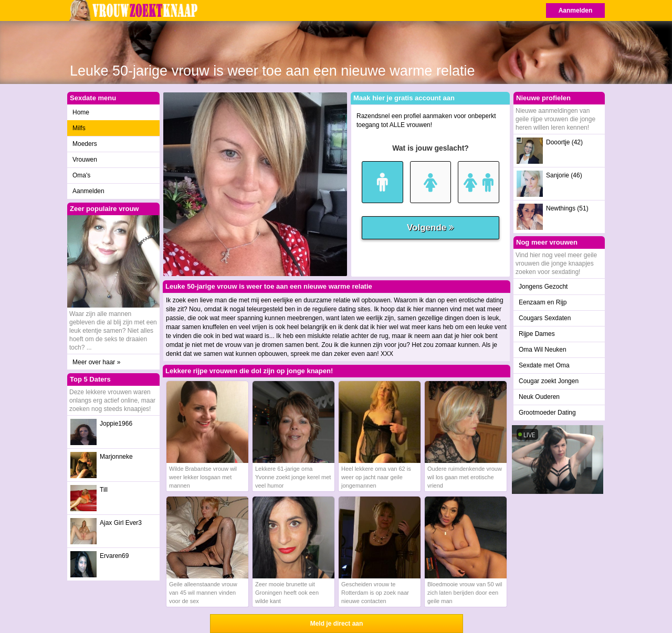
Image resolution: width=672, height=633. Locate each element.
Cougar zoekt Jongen (549, 381)
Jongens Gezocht (543, 287)
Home (81, 112)
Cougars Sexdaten (545, 318)
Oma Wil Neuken (543, 350)
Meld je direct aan (337, 624)
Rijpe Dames (537, 334)
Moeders (85, 144)
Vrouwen (85, 160)
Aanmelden (576, 10)
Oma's (81, 175)
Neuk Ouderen (539, 397)
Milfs (79, 128)
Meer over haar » (96, 362)
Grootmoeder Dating (547, 413)
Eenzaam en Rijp (543, 302)
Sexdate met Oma (544, 365)
